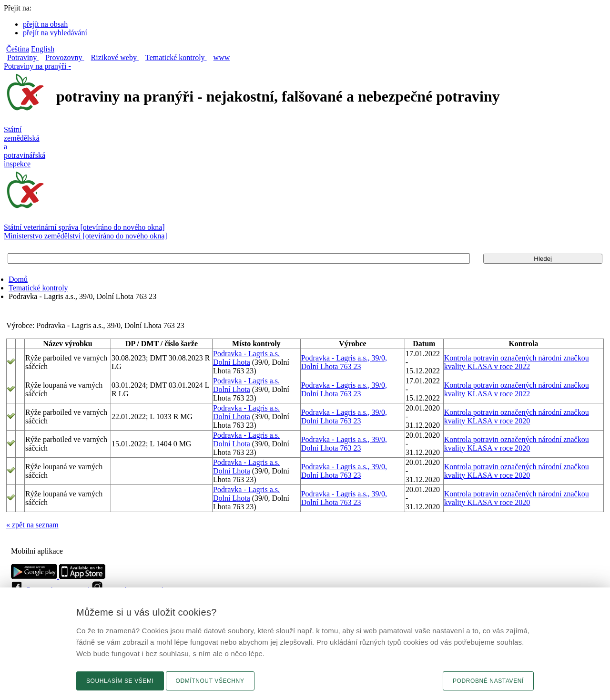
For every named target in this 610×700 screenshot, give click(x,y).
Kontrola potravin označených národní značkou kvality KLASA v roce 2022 (517, 362)
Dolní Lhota (232, 362)
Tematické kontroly (38, 288)
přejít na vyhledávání (55, 33)
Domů (18, 279)
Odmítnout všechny (210, 681)
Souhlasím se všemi (120, 681)
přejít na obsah (45, 24)
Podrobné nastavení (488, 681)
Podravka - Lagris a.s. (246, 354)
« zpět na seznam (32, 525)
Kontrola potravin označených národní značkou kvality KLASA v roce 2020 (517, 417)
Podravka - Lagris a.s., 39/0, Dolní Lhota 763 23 (344, 362)
